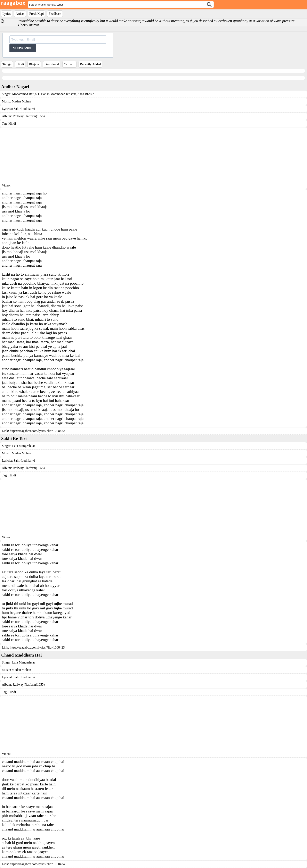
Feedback (55, 14)
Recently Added (91, 64)
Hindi (20, 64)
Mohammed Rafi (23, 94)
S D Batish (42, 94)
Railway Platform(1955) (29, 116)
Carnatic (69, 64)
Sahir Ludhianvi (24, 109)
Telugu (7, 64)
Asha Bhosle (86, 94)
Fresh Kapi (37, 14)
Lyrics (7, 14)
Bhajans (34, 64)
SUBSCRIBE (23, 48)
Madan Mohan (21, 101)
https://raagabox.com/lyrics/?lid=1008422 (37, 431)
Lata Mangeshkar (24, 446)
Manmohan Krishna (63, 94)
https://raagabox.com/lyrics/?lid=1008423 (37, 647)
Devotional (52, 64)
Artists (20, 14)
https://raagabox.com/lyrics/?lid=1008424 (37, 864)
